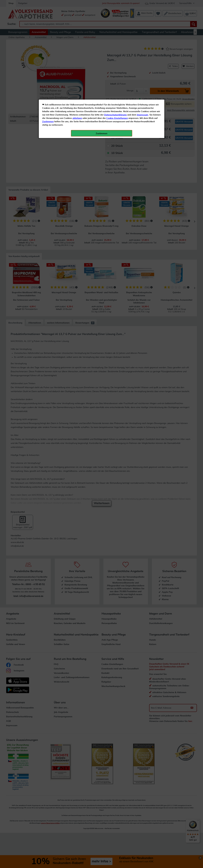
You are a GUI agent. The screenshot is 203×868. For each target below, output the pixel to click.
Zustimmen (48, 76)
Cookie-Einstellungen (117, 72)
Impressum (143, 69)
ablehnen (77, 72)
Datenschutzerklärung (115, 69)
